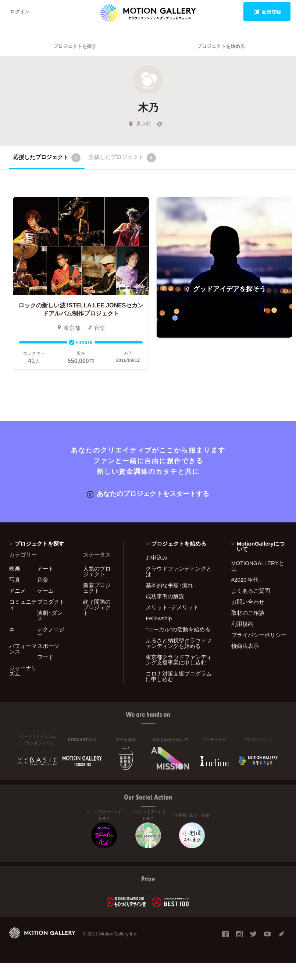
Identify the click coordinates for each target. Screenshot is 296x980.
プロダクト (51, 602)
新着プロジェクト (97, 588)
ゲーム (45, 591)
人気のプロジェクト (97, 571)
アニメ (17, 591)
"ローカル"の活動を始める (178, 629)
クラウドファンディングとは (179, 571)
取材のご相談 (248, 613)
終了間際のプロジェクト (97, 607)
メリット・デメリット (172, 607)
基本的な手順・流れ (169, 585)
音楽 (43, 579)
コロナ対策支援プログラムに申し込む (179, 676)
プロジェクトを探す (75, 46)
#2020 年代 (245, 579)
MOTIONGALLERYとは (258, 566)
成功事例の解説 (165, 596)
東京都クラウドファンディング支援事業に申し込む (179, 660)
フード (45, 657)
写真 (15, 579)
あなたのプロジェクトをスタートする (148, 493)
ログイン (20, 12)
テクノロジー (51, 632)
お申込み (157, 557)
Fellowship (159, 618)
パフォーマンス (23, 648)
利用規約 (242, 624)
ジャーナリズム (23, 671)
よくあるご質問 (251, 591)
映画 (15, 568)
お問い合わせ (248, 602)
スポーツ (48, 646)
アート (45, 568)
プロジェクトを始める (221, 46)
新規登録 (267, 12)
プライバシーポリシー (259, 635)
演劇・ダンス (50, 615)
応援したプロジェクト (47, 158)
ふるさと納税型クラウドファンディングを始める (179, 643)
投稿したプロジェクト (122, 158)
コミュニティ (23, 604)
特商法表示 (245, 646)
